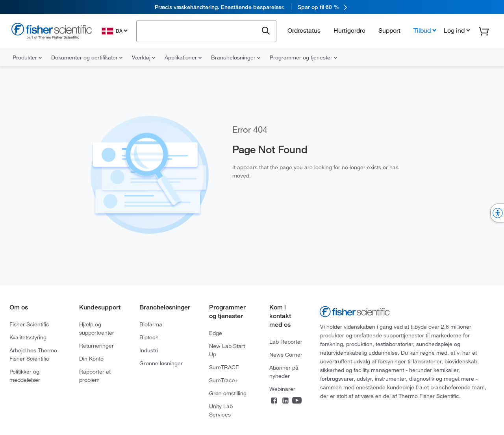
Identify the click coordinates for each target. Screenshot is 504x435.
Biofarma (151, 324)
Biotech (149, 337)
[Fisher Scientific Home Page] (52, 32)
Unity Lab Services (221, 410)
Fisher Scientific (29, 324)
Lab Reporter (286, 342)
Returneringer (96, 346)
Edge (216, 333)
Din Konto (91, 359)
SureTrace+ (224, 380)
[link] (252, 7)
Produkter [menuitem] (27, 57)
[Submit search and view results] (266, 31)
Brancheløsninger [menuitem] (236, 57)
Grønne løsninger (161, 363)
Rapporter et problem (95, 376)
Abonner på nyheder (284, 372)
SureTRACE (224, 367)
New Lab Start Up (227, 350)
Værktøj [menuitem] (144, 57)
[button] (456, 30)
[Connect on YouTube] (297, 401)
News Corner (286, 355)
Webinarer (282, 389)
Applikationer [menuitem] (183, 57)
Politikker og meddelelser (25, 376)
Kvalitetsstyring (28, 337)
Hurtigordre (349, 30)
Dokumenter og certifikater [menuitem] (87, 57)
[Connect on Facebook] (274, 401)
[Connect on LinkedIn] (285, 401)
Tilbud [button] (422, 30)
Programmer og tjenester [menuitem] (303, 57)
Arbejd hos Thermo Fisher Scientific (33, 354)
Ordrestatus (304, 30)
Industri (149, 350)
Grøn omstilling (228, 393)
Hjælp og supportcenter (97, 329)
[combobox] (199, 30)
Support (389, 30)
